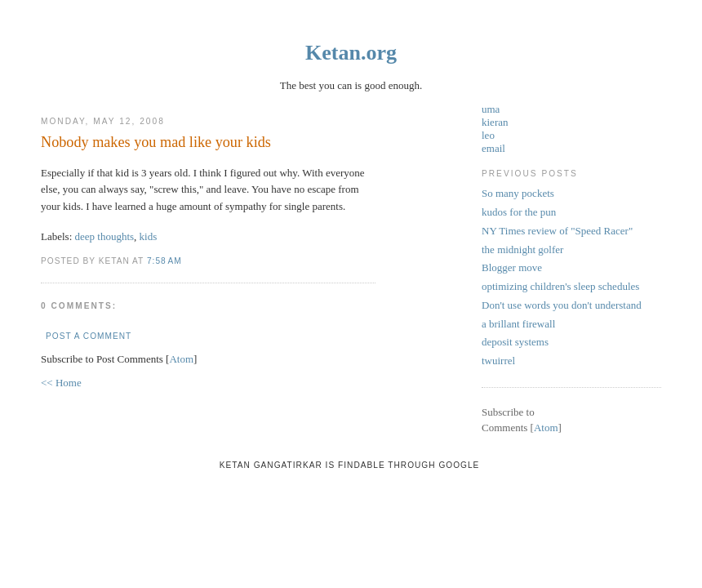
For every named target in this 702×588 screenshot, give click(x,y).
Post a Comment (89, 336)
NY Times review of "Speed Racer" (557, 231)
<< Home (61, 383)
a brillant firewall (518, 324)
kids (149, 236)
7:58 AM (164, 261)
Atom (181, 359)
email (493, 148)
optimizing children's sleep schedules (560, 286)
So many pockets (518, 193)
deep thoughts (105, 236)
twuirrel (498, 361)
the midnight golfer (522, 249)
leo (488, 135)
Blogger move (512, 267)
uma (491, 109)
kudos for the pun (519, 212)
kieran (495, 122)
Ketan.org (351, 53)
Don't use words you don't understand (562, 305)
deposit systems (515, 342)
